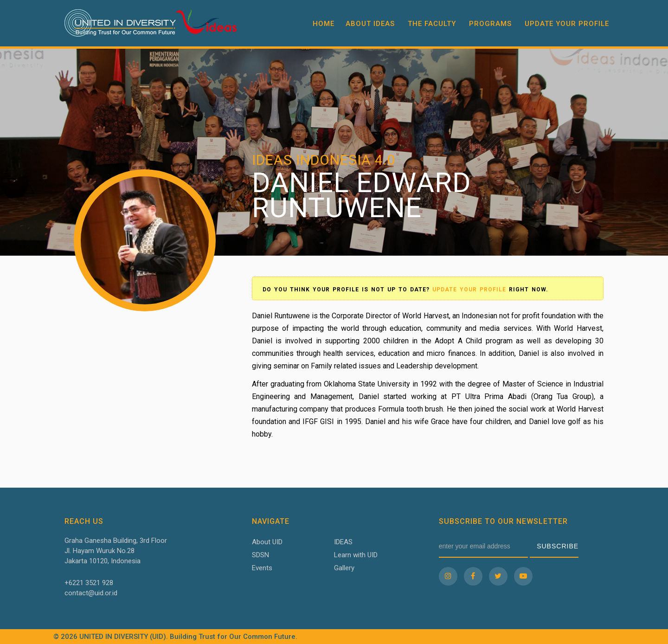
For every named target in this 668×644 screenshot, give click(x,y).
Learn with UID (356, 555)
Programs (490, 24)
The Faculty (432, 24)
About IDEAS (370, 24)
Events (262, 568)
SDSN (260, 555)
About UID (267, 542)
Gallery (344, 568)
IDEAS (343, 542)
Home (324, 24)
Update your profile (567, 24)
